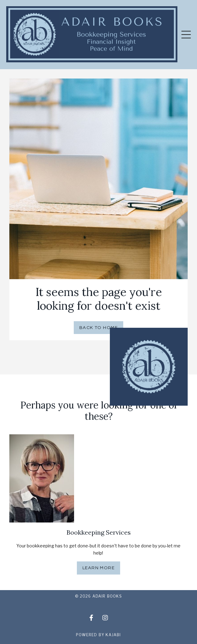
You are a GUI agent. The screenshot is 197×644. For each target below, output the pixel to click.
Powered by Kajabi (98, 635)
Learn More (98, 568)
